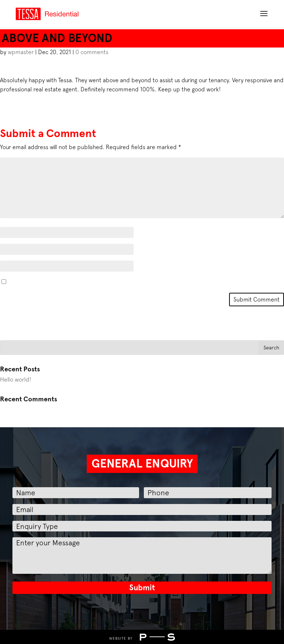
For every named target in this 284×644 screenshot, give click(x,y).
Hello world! (16, 379)
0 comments (92, 52)
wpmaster (21, 52)
